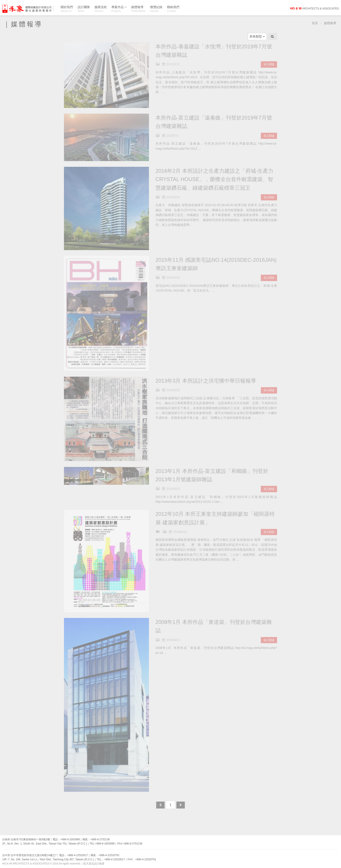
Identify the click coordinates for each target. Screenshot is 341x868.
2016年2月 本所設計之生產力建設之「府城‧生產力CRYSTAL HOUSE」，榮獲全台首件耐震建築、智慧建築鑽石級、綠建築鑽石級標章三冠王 (214, 179)
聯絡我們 (173, 9)
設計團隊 (84, 9)
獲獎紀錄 (156, 9)
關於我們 (67, 9)
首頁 (315, 23)
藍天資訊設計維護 (94, 864)
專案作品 (119, 8)
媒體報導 (138, 9)
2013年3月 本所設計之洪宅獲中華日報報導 (206, 381)
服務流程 (101, 9)
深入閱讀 (269, 64)
